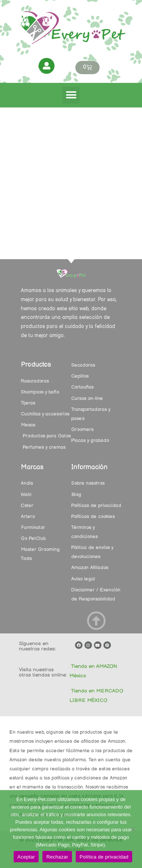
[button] (71, 95)
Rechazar (57, 857)
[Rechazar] (133, 829)
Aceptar (26, 857)
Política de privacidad (104, 857)
